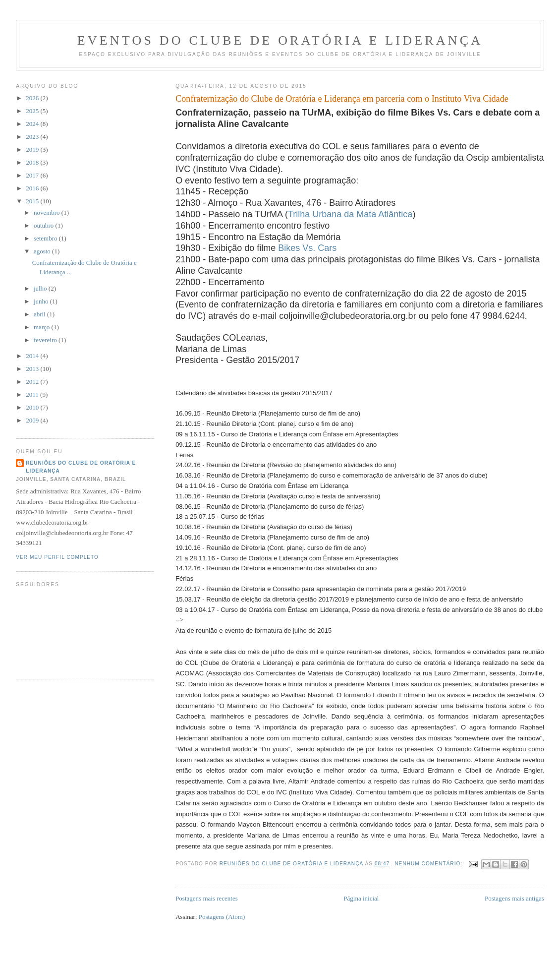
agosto (43, 251)
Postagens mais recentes (207, 898)
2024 (33, 124)
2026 (33, 98)
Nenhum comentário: (429, 864)
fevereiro (46, 340)
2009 (33, 420)
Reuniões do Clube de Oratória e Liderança (81, 467)
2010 (33, 407)
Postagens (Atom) (222, 917)
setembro (46, 238)
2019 (33, 150)
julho (41, 288)
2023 (33, 137)
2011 (33, 394)
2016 (33, 188)
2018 (33, 162)
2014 (33, 356)
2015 (33, 201)
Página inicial (361, 898)
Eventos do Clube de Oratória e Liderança (280, 40)
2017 (33, 175)
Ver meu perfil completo (57, 557)
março (43, 327)
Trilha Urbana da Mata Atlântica (350, 214)
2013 (33, 369)
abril (40, 314)
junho (42, 301)
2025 (33, 111)
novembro (48, 212)
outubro (45, 225)
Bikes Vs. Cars (307, 248)
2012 (33, 382)
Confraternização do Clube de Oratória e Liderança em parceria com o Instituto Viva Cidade (342, 99)
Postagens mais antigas (514, 898)
